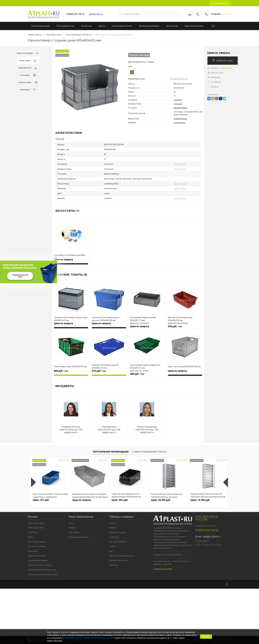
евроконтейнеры (180, 108)
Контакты (113, 520)
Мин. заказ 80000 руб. (118, 539)
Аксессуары (28, 75)
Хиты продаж (74, 530)
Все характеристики (179, 79)
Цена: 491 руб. (120, 497)
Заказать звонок (220, 3)
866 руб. (61, 368)
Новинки (72, 525)
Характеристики (28, 68)
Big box (102, 26)
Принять (206, 637)
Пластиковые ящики (40, 26)
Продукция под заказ (118, 530)
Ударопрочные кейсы (194, 26)
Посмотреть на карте (163, 566)
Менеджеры (28, 90)
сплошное (178, 100)
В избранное (214, 77)
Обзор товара (28, 61)
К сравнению (214, 82)
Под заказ (213, 87)
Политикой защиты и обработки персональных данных (89, 638)
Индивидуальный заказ (20, 276)
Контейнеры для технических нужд (42, 567)
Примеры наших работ (118, 558)
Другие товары (180, 163)
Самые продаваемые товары (149, 449)
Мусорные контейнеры (149, 26)
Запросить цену (223, 61)
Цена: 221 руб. (41, 497)
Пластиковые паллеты (122, 26)
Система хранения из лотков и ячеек (43, 572)
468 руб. (137, 371)
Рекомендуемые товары (79, 534)
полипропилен (179, 123)
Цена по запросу (63, 257)
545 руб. (175, 324)
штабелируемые (180, 119)
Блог (111, 548)
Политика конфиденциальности (122, 553)
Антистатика (172, 26)
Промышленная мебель (38, 558)
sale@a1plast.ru (96, 14)
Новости (113, 544)
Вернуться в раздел (28, 53)
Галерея (112, 525)
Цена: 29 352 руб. (161, 497)
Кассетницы (86, 26)
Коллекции (114, 562)
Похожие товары (28, 82)
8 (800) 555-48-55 (207, 528)
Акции (71, 520)
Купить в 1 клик (215, 73)
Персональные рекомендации (111, 449)
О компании (114, 534)
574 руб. (99, 368)
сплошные (178, 104)
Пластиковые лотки (65, 26)
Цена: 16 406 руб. (200, 497)
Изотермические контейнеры (40, 562)
